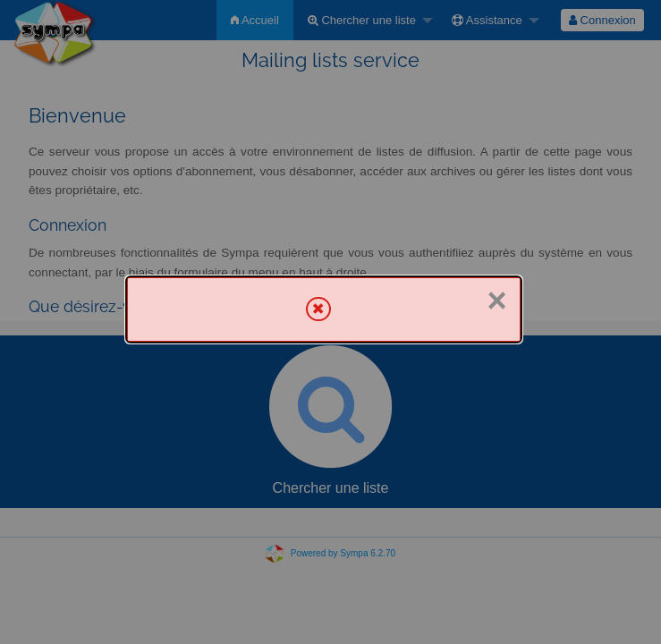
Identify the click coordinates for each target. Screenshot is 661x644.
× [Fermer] (497, 301)
